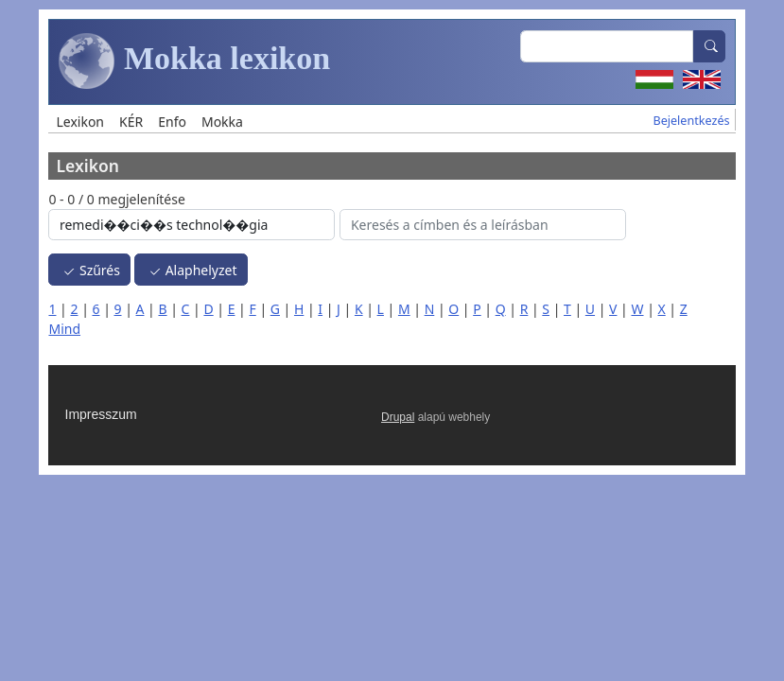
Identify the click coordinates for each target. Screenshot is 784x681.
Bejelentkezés (691, 121)
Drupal (398, 417)
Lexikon (80, 122)
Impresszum (101, 414)
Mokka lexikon (194, 61)
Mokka (222, 122)
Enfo (172, 122)
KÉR (131, 122)
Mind (64, 329)
